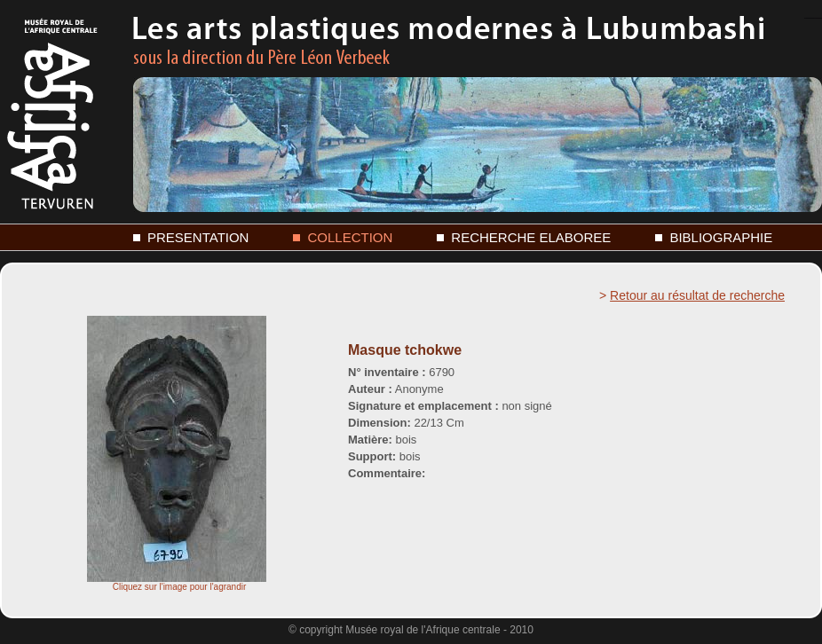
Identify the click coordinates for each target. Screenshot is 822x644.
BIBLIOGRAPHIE (721, 237)
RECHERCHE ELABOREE (531, 237)
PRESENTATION (198, 237)
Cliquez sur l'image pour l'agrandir (177, 583)
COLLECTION (350, 237)
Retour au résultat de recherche (697, 295)
